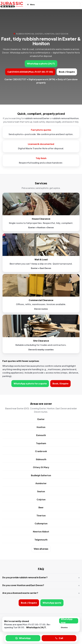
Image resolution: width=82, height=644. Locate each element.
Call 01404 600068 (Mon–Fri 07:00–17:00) (30, 72)
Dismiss (64, 627)
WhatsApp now (67, 621)
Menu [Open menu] (31, 5)
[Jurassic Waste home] (12, 5)
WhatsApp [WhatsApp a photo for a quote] (23, 638)
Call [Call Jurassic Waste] (59, 638)
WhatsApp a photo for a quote (30, 383)
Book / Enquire (67, 72)
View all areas (41, 549)
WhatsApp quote (52, 603)
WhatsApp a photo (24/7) (41, 64)
